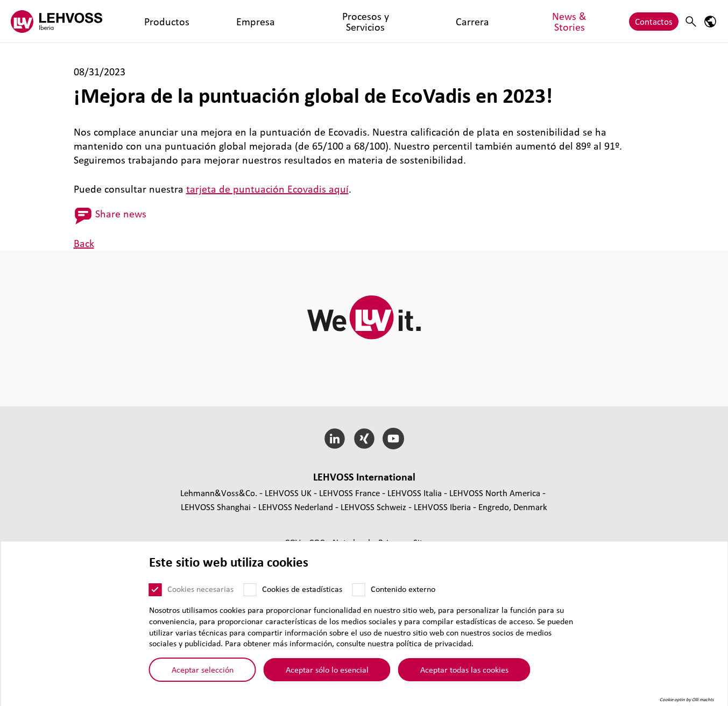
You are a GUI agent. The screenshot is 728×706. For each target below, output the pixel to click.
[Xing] (364, 439)
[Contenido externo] (359, 595)
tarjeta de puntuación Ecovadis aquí (267, 189)
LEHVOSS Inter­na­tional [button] (364, 477)
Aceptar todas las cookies (464, 675)
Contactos (654, 21)
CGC (318, 542)
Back (84, 243)
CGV (294, 542)
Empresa (193, 21)
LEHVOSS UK (288, 493)
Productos (146, 21)
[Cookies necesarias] (156, 595)
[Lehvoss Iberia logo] (56, 21)
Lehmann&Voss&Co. (219, 493)
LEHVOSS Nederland (296, 507)
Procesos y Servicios (259, 21)
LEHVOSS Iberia (442, 507)
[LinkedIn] (334, 439)
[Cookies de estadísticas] (250, 595)
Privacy (393, 542)
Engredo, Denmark (513, 507)
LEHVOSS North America (495, 493)
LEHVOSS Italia (415, 493)
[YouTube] (394, 439)
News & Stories (376, 21)
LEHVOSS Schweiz (373, 507)
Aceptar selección (203, 675)
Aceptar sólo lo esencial (327, 675)
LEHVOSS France (349, 493)
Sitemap (429, 542)
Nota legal (352, 542)
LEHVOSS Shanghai (216, 507)
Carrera (321, 21)
